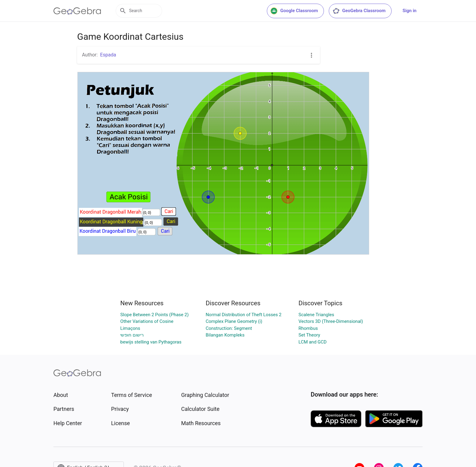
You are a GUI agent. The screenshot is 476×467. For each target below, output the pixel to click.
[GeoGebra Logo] (77, 11)
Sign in (410, 11)
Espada (108, 55)
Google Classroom (294, 11)
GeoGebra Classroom (359, 11)
